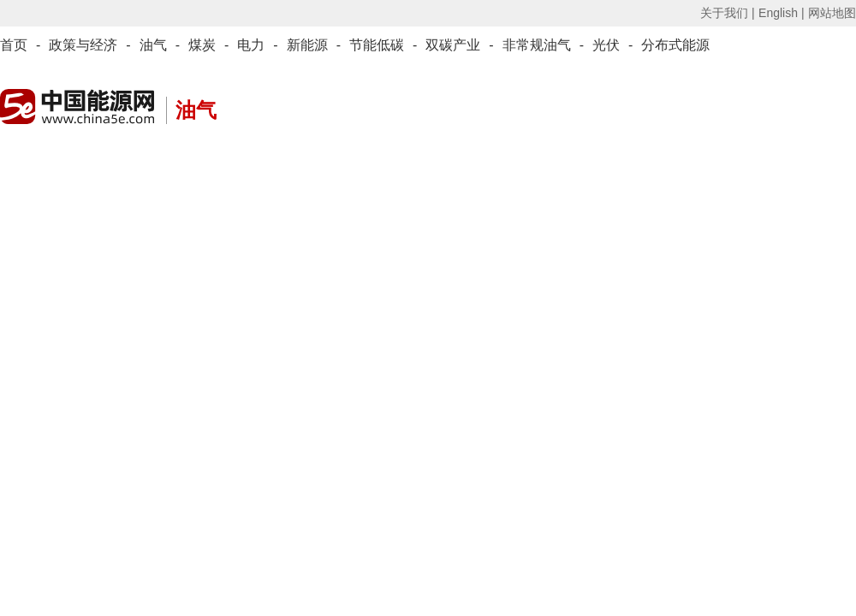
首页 (14, 45)
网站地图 (832, 13)
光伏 (606, 45)
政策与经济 (83, 45)
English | (781, 13)
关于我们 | (728, 13)
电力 (251, 45)
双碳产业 (453, 45)
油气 (153, 45)
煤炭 (202, 45)
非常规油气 (537, 45)
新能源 (307, 45)
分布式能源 (675, 45)
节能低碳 (377, 45)
